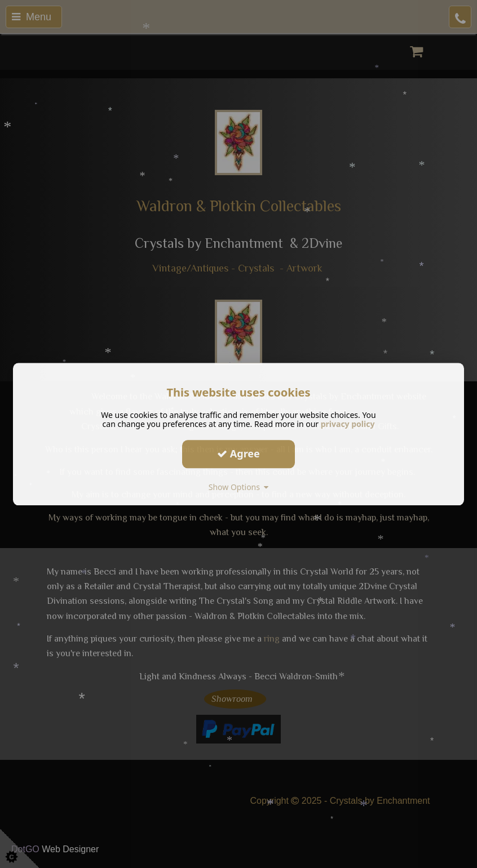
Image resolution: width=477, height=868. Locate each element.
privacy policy (348, 424)
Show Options (239, 487)
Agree (238, 453)
